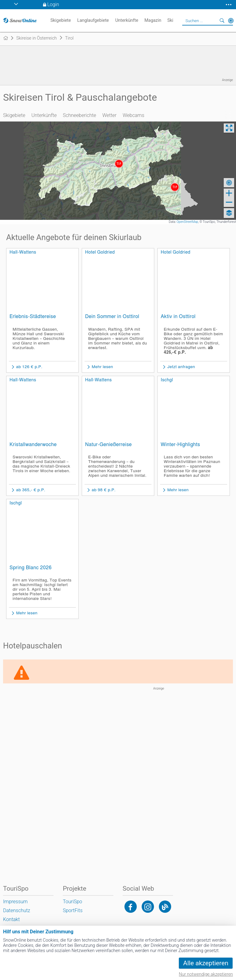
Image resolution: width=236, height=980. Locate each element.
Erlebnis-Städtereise (33, 317)
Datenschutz (17, 910)
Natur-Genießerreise (108, 445)
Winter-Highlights (180, 445)
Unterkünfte (44, 115)
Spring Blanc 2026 (31, 568)
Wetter (109, 115)
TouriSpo (72, 902)
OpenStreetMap (187, 222)
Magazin (153, 20)
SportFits (73, 910)
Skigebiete (14, 115)
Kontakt (11, 919)
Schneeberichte (79, 115)
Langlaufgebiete (93, 20)
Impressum (15, 902)
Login (53, 4)
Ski (170, 20)
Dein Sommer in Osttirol (112, 317)
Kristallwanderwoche (33, 445)
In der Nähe (231, 21)
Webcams (133, 115)
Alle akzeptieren (206, 963)
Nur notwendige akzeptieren (206, 974)
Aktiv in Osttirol (178, 317)
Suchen (222, 21)
